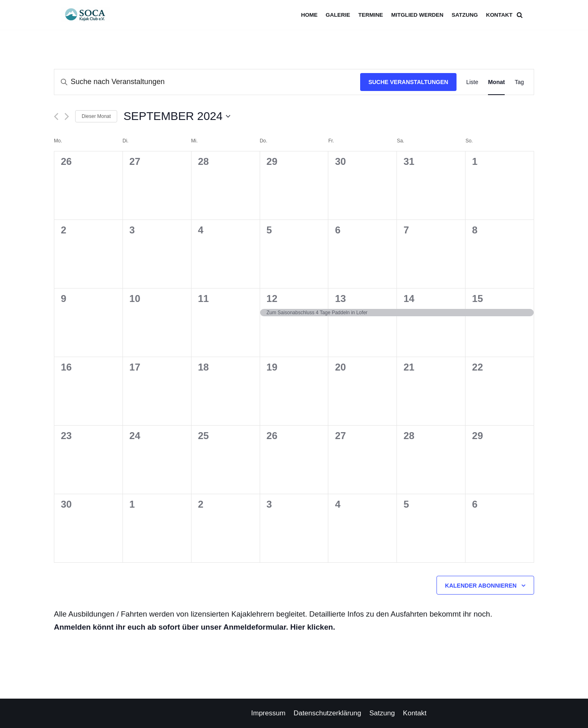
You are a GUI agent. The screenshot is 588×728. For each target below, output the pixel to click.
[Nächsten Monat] (67, 117)
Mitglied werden (417, 14)
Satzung (464, 14)
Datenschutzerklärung (327, 714)
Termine (370, 14)
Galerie (336, 14)
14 (409, 299)
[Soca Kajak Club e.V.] (88, 15)
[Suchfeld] (520, 15)
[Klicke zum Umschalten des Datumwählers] (177, 116)
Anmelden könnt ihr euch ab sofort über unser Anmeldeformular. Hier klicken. (195, 627)
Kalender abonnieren (481, 586)
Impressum (268, 714)
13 (340, 299)
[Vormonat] (56, 117)
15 (478, 299)
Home (308, 14)
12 (272, 299)
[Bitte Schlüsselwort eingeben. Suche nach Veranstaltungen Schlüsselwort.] (207, 82)
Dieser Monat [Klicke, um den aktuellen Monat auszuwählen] (96, 116)
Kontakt (499, 14)
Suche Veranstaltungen (408, 82)
